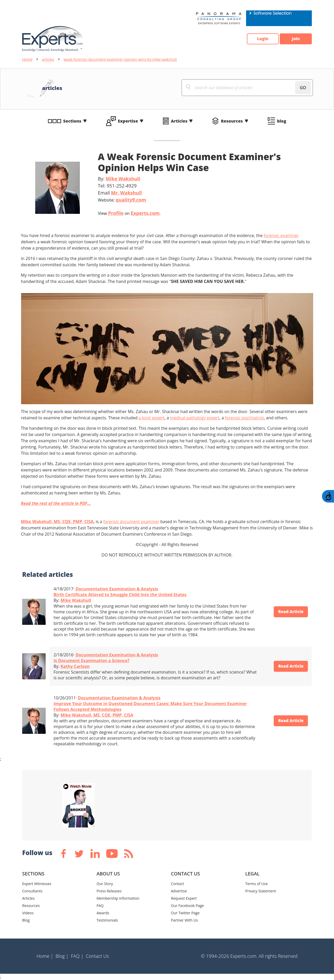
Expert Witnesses (37, 884)
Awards (103, 913)
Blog (26, 920)
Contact (177, 884)
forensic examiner (281, 235)
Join (295, 39)
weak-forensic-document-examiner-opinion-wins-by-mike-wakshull (120, 59)
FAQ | (77, 956)
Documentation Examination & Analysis (117, 589)
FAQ (100, 906)
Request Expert (184, 898)
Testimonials (107, 920)
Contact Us (97, 956)
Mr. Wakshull (126, 193)
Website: (122, 200)
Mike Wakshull (123, 179)
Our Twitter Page (185, 913)
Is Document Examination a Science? (91, 661)
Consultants (32, 891)
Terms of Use (257, 884)
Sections (72, 121)
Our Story (105, 884)
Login (260, 39)
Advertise (179, 891)
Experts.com (145, 213)
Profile (116, 213)
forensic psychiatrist (244, 418)
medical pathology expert (195, 418)
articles (48, 59)
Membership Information (118, 898)
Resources (232, 121)
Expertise (128, 121)
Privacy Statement (261, 891)
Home (27, 59)
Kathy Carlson (75, 666)
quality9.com (131, 200)
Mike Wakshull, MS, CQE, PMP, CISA (57, 522)
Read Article (290, 612)
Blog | (62, 956)
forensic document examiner (131, 522)
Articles (179, 121)
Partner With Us (184, 920)
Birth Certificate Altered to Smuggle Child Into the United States (120, 595)
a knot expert (151, 418)
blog (282, 121)
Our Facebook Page (187, 906)
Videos (28, 913)
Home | (45, 956)
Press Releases (109, 891)
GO (303, 88)
